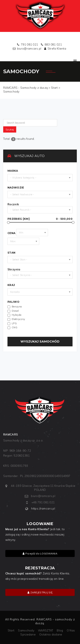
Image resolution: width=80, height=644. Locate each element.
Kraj (11, 285)
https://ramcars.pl (43, 508)
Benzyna (17, 307)
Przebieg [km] (40, 219)
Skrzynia (14, 269)
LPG (14, 323)
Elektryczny (18, 319)
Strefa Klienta (57, 49)
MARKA (13, 171)
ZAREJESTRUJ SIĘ (40, 592)
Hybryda (17, 315)
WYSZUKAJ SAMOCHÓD (40, 341)
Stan (11, 253)
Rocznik (13, 204)
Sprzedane (28, 634)
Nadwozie (16, 188)
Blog (60, 630)
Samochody (26, 630)
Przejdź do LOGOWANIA (40, 553)
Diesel (15, 311)
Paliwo (13, 302)
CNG (15, 328)
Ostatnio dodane (51, 634)
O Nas (71, 630)
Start (11, 630)
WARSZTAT (46, 630)
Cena (11, 233)
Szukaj (10, 129)
